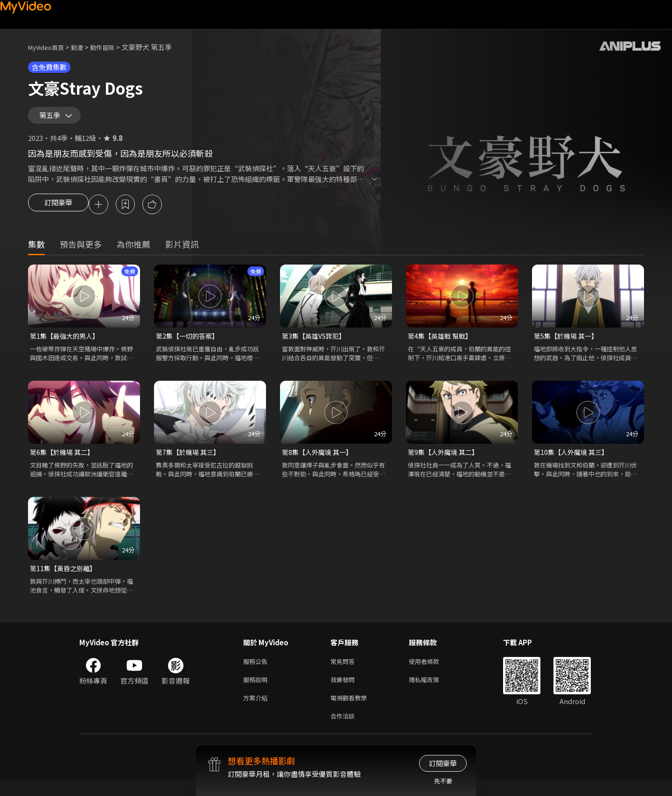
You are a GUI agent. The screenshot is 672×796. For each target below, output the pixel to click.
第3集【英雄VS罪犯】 (316, 344)
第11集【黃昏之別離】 (65, 578)
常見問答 (344, 673)
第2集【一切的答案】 (189, 344)
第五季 (52, 119)
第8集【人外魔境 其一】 (319, 461)
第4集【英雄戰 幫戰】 (442, 344)
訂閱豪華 (58, 212)
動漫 (84, 47)
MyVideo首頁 (49, 47)
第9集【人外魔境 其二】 (445, 461)
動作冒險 (112, 47)
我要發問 (344, 692)
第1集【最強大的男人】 (67, 344)
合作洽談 (344, 731)
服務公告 (257, 673)
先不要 (443, 781)
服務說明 (257, 692)
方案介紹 (257, 712)
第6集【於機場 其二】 (64, 461)
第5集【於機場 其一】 (568, 344)
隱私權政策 (432, 692)
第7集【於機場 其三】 (190, 461)
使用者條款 (432, 673)
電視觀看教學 (351, 712)
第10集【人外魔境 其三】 (573, 461)
